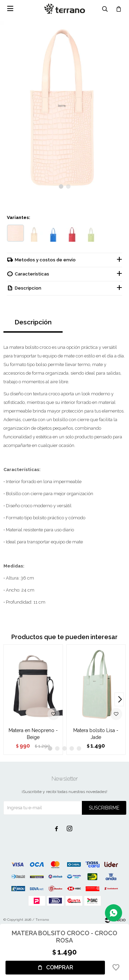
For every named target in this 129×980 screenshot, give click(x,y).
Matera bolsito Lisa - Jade (96, 734)
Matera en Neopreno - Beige (33, 734)
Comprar (60, 967)
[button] (61, 186)
